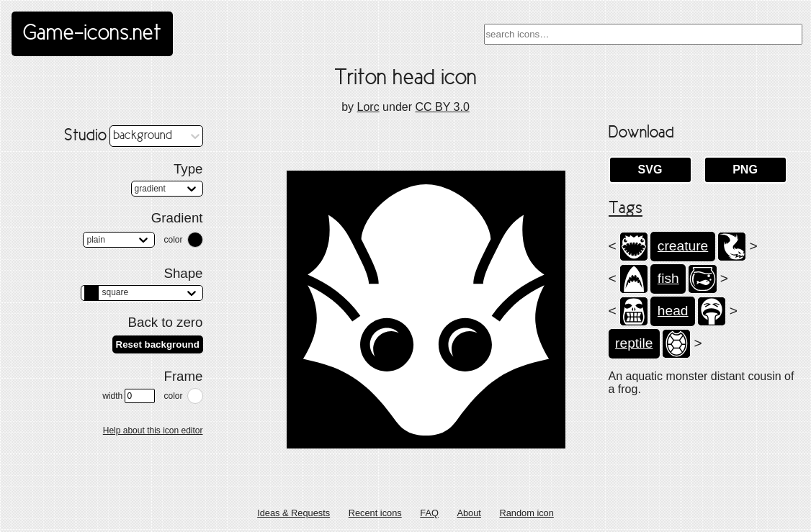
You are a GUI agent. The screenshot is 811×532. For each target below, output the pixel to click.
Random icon (526, 513)
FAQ (429, 513)
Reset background (158, 344)
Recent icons (375, 513)
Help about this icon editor (153, 430)
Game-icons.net (92, 34)
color (173, 240)
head (673, 311)
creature (683, 246)
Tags (626, 209)
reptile (634, 343)
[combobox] (643, 34)
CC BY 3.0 (442, 107)
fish (668, 278)
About (469, 513)
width (129, 396)
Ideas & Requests (294, 513)
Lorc (368, 107)
